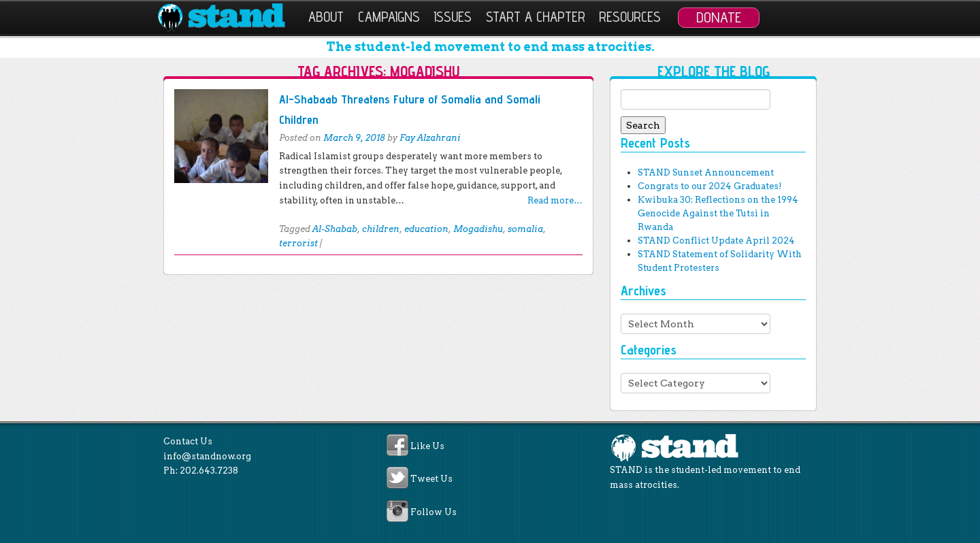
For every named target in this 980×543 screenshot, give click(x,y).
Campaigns (389, 17)
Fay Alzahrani (430, 138)
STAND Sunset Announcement (706, 172)
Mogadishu (478, 229)
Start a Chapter (536, 17)
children (381, 229)
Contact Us (188, 441)
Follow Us (434, 512)
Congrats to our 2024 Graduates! (709, 186)
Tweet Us (431, 479)
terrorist (298, 243)
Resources (630, 17)
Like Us (427, 446)
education (426, 229)
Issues (453, 17)
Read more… (555, 200)
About (326, 17)
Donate (719, 17)
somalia (525, 229)
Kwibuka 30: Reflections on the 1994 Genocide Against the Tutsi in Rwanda (718, 213)
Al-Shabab (335, 229)
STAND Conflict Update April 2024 (716, 241)
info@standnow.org (207, 456)
